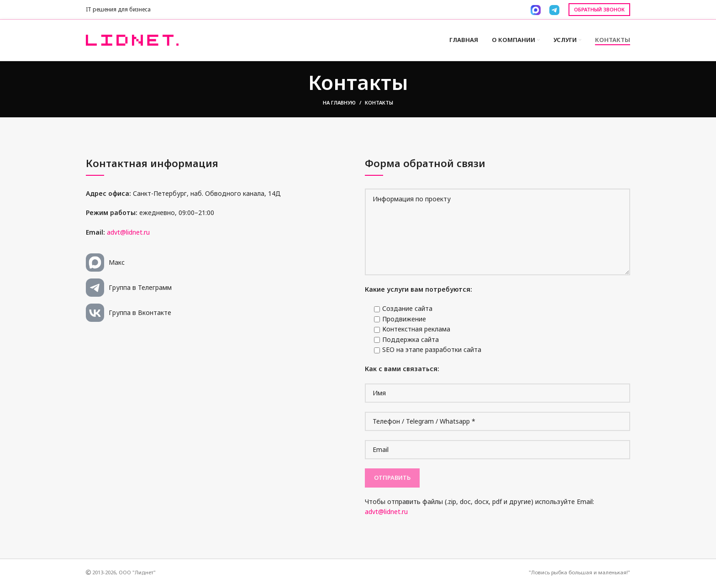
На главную (339, 105)
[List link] (218, 265)
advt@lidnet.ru (128, 234)
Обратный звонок (599, 9)
